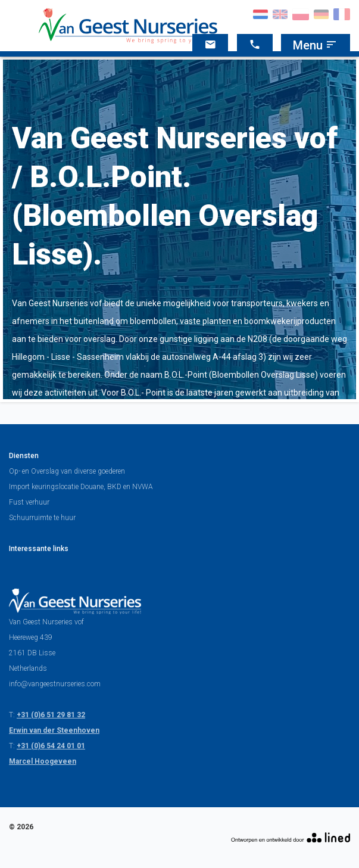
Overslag (45, 471)
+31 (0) (29, 715)
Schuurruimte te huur (42, 518)
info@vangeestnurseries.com (55, 684)
